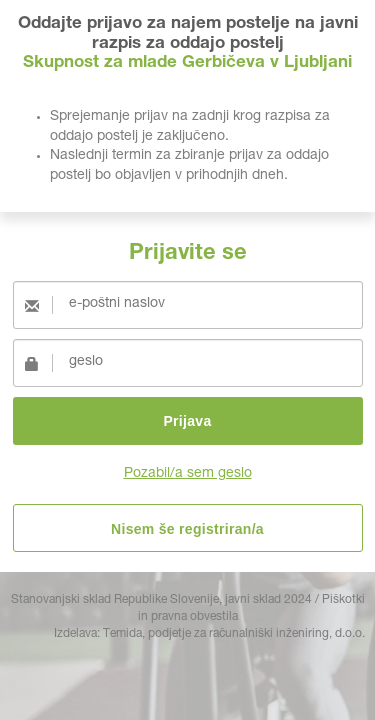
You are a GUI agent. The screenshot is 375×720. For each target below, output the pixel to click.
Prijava (187, 421)
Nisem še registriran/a (187, 529)
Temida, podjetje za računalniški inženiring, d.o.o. (234, 634)
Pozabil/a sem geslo (188, 474)
